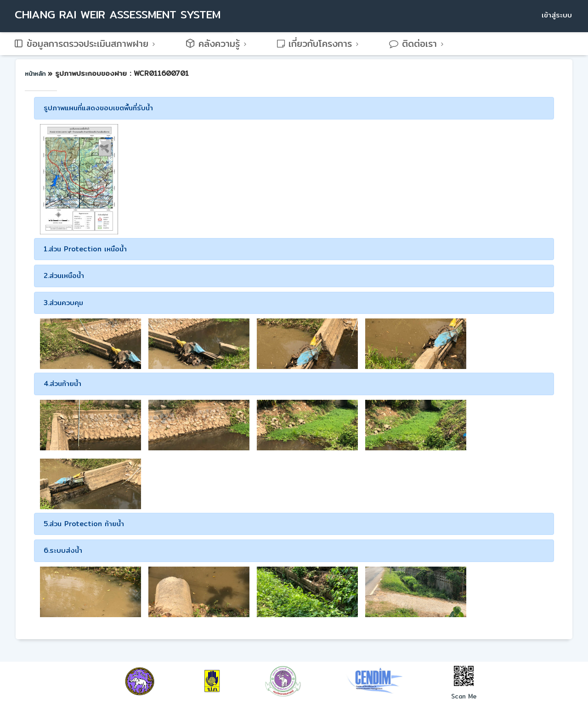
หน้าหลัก (36, 74)
